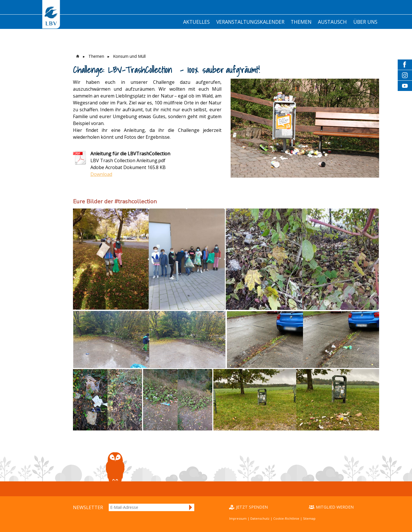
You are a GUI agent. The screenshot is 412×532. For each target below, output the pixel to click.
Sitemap (309, 518)
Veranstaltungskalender (250, 22)
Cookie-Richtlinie (286, 518)
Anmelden (191, 507)
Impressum (238, 518)
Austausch (332, 22)
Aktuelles (196, 22)
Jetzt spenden (252, 507)
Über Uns (365, 22)
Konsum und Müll (129, 56)
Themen (301, 22)
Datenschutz (260, 518)
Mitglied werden (335, 507)
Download (101, 174)
